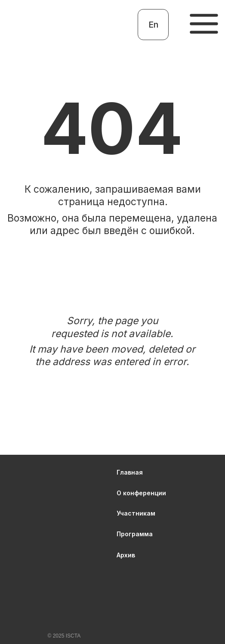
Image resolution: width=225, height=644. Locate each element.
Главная (130, 472)
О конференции (141, 493)
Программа (135, 534)
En (153, 25)
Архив (126, 555)
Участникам (136, 513)
